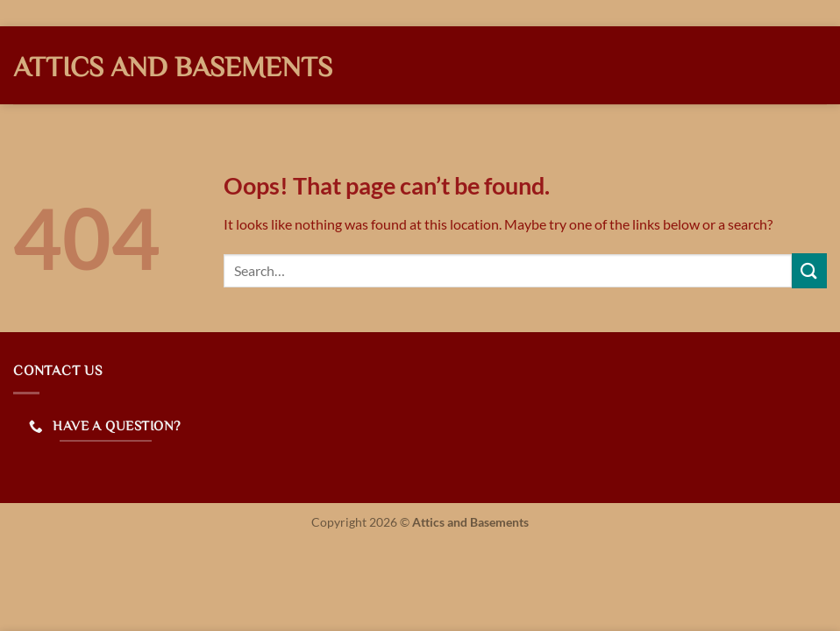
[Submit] (809, 270)
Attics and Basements (173, 66)
